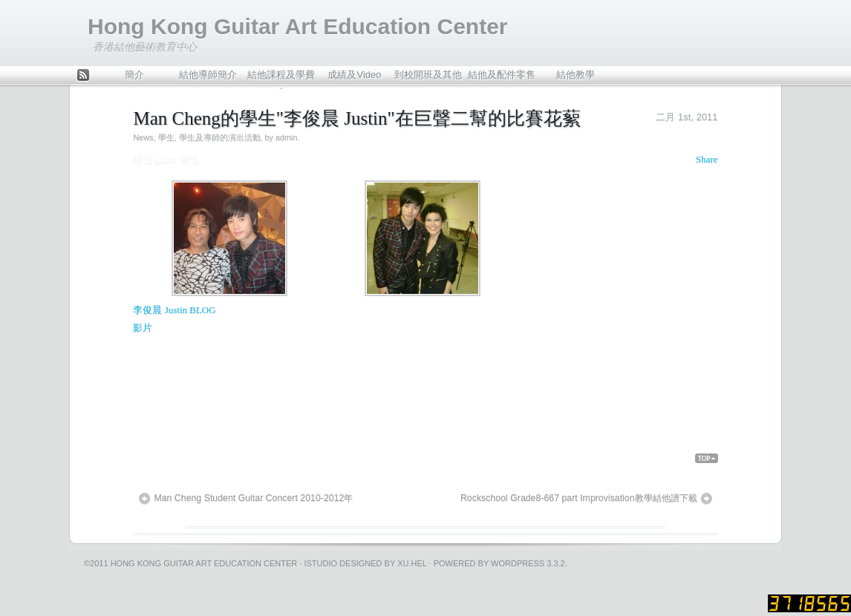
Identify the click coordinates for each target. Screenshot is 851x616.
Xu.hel (412, 563)
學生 (166, 137)
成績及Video (354, 75)
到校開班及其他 (428, 75)
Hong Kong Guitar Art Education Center (298, 26)
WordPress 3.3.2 (528, 563)
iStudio (320, 563)
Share (707, 159)
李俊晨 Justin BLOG (174, 310)
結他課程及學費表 (281, 78)
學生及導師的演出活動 (220, 137)
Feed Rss (83, 76)
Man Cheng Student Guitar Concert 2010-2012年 (253, 498)
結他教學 (576, 75)
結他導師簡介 (208, 75)
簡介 (134, 75)
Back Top (707, 459)
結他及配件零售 (502, 75)
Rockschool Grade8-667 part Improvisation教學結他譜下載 (579, 498)
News (143, 137)
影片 (143, 328)
